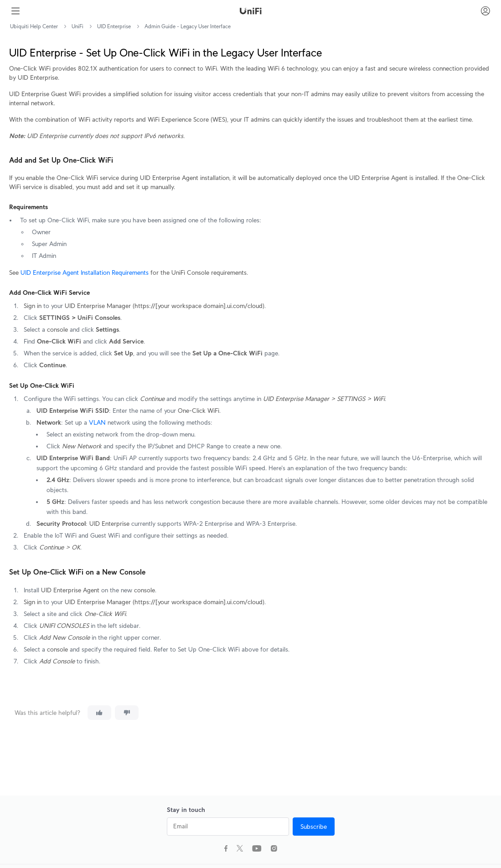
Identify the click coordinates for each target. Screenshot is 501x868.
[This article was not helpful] (127, 713)
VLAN (97, 422)
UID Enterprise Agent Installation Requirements (85, 272)
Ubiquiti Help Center (34, 26)
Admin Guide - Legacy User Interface (188, 26)
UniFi (77, 26)
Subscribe (314, 827)
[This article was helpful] (99, 713)
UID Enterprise (114, 26)
